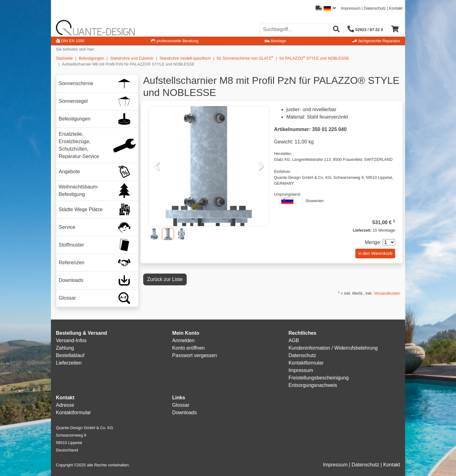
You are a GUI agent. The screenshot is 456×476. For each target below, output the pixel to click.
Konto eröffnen (188, 348)
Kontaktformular (306, 363)
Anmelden (183, 340)
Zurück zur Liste (165, 279)
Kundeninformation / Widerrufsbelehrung (333, 348)
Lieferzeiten (69, 363)
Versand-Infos (71, 340)
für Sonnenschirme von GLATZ (245, 58)
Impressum (351, 8)
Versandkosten (387, 293)
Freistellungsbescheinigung (319, 378)
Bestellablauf (70, 355)
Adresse (65, 405)
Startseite (64, 58)
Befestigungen (91, 58)
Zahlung (65, 348)
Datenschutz (375, 8)
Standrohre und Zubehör (132, 58)
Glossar (181, 405)
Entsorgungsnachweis (313, 385)
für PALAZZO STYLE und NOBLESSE (314, 58)
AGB (294, 340)
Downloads (184, 413)
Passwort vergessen (194, 355)
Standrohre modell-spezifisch (185, 58)
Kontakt (396, 8)
